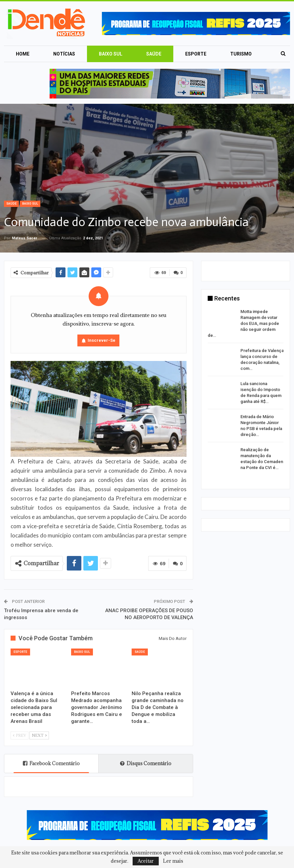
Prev (20, 735)
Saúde (154, 54)
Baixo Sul (111, 54)
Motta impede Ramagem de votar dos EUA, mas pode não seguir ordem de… (243, 323)
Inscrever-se (102, 340)
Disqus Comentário (146, 763)
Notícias (64, 54)
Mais (236, 54)
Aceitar (146, 861)
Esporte (196, 54)
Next (39, 735)
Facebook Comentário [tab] (51, 763)
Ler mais (173, 861)
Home (23, 54)
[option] (246, 391)
